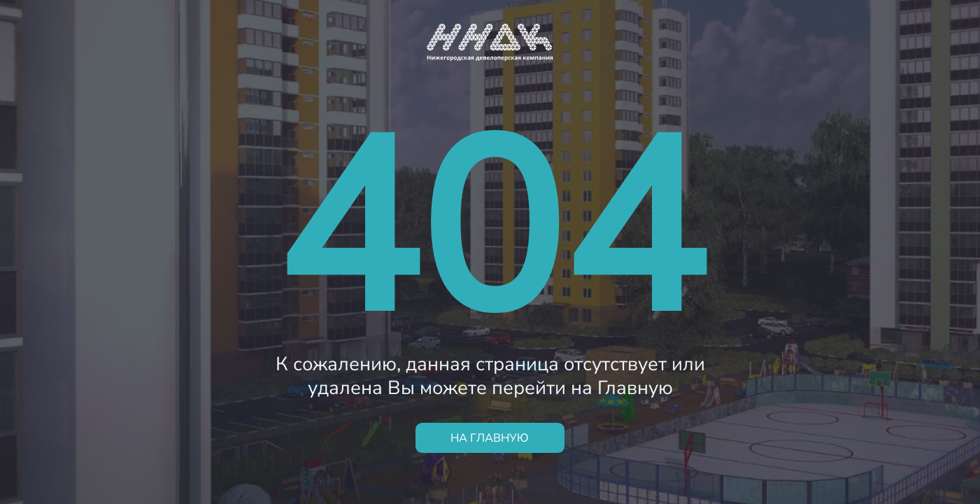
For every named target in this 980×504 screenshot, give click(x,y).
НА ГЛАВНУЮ (490, 438)
